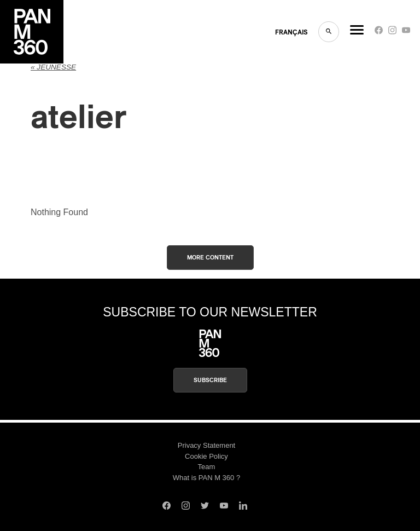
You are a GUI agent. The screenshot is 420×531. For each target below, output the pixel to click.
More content (210, 258)
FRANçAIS (291, 32)
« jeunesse (53, 67)
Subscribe (210, 380)
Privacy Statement (207, 445)
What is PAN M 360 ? (206, 478)
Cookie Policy (206, 456)
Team (207, 467)
